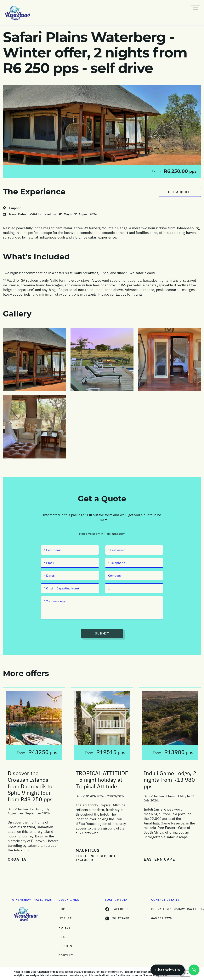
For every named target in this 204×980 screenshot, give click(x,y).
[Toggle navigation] (195, 9)
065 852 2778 (162, 918)
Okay (185, 973)
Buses (64, 937)
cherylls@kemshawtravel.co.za (172, 909)
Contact (66, 955)
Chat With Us (168, 970)
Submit (102, 633)
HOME (63, 909)
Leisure (65, 918)
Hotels (65, 928)
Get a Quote (180, 192)
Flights (65, 946)
